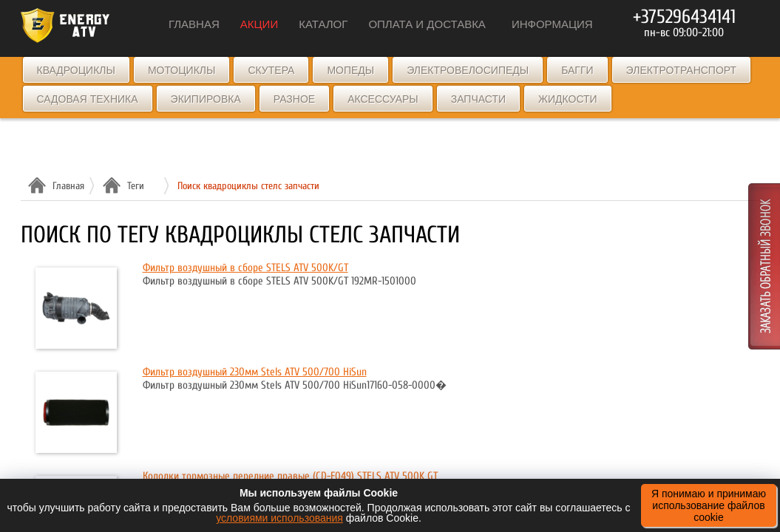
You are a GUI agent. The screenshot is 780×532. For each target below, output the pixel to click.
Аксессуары (383, 99)
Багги (577, 70)
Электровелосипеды (468, 70)
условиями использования (279, 518)
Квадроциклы (76, 70)
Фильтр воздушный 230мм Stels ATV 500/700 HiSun (255, 372)
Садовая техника (88, 99)
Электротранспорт (681, 70)
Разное (294, 99)
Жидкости (568, 99)
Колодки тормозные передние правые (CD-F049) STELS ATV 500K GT (290, 476)
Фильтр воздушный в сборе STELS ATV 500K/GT (245, 268)
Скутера (271, 70)
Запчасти (478, 99)
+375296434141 (684, 17)
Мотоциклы (182, 70)
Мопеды (350, 70)
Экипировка (206, 99)
